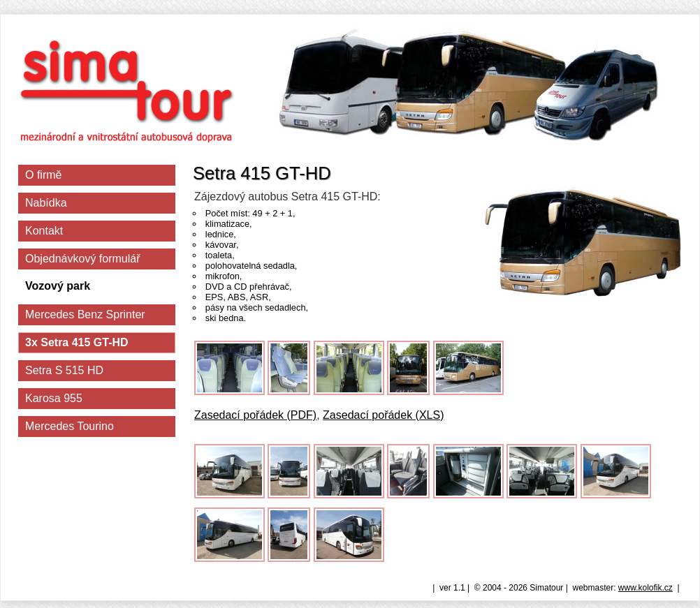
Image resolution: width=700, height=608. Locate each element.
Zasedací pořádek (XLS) (383, 415)
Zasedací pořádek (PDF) (255, 415)
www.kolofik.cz (646, 588)
